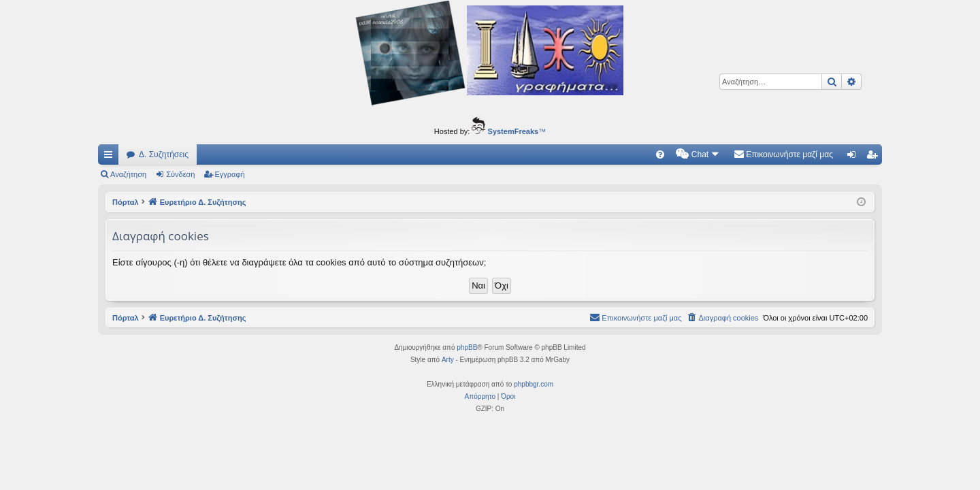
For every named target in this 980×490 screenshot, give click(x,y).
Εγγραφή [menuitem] (875, 157)
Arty (448, 360)
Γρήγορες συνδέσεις (111, 157)
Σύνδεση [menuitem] (854, 157)
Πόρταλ (126, 202)
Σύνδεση (180, 174)
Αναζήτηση (128, 174)
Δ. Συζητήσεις (164, 154)
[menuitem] (660, 154)
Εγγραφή (230, 174)
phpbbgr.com (534, 384)
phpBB (467, 347)
